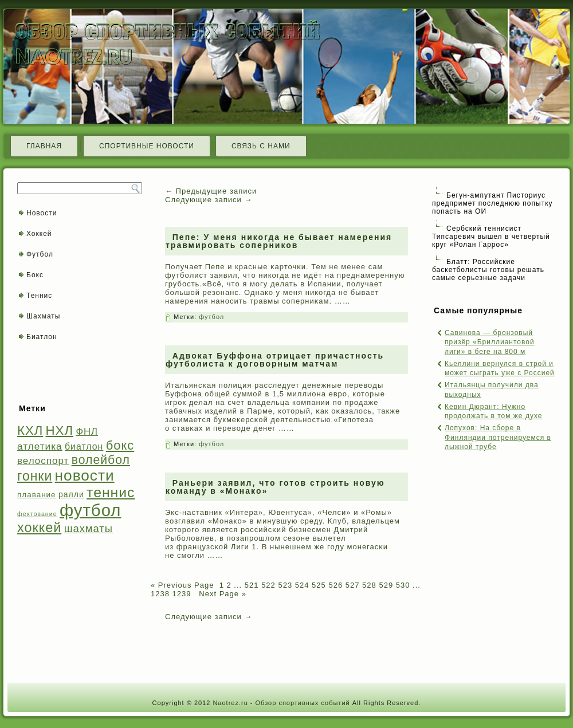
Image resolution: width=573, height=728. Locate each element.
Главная (44, 146)
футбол (90, 510)
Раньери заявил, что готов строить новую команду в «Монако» (275, 487)
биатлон (84, 446)
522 (268, 585)
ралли (71, 494)
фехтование (37, 514)
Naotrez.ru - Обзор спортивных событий (281, 703)
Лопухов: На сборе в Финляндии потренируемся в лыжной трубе (498, 437)
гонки (35, 476)
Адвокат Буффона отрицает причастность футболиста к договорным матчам (275, 360)
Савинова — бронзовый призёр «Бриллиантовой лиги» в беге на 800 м (490, 342)
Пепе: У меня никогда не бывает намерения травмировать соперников (279, 241)
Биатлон (42, 337)
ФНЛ (87, 432)
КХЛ (30, 430)
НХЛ (60, 430)
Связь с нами (261, 146)
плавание (37, 495)
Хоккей (39, 234)
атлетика (40, 446)
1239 (182, 594)
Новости (42, 213)
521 (252, 585)
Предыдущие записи (211, 191)
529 (386, 585)
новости (85, 475)
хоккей (39, 528)
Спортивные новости (147, 146)
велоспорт (43, 461)
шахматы (89, 528)
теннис (111, 492)
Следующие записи (209, 200)
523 (285, 585)
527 (353, 585)
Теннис (39, 296)
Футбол (40, 254)
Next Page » (221, 594)
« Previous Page (182, 585)
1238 (160, 594)
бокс (120, 445)
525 (319, 585)
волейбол (101, 460)
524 (302, 585)
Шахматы (43, 316)
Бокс (35, 275)
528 (369, 585)
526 (335, 585)
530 (403, 585)
